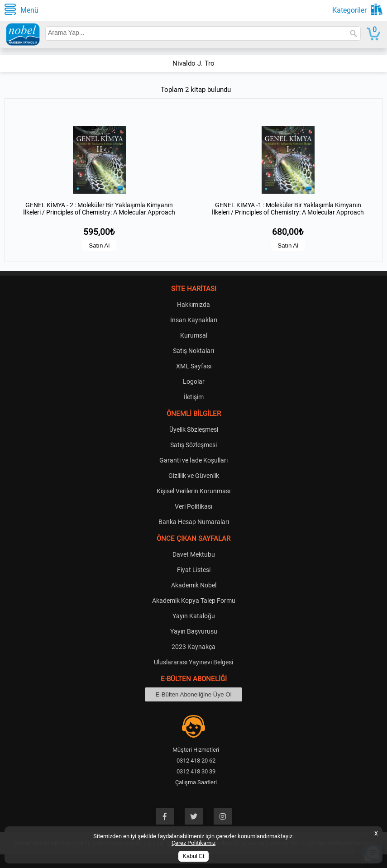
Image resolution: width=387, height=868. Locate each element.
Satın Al (99, 246)
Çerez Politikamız (193, 843)
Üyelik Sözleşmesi (194, 429)
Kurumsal (194, 335)
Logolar (194, 382)
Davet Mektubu (194, 554)
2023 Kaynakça (193, 647)
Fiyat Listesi (194, 570)
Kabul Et (194, 856)
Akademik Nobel (194, 585)
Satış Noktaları (193, 351)
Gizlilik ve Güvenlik (194, 476)
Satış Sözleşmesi (193, 445)
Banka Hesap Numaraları (194, 522)
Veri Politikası (193, 506)
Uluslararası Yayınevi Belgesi (193, 662)
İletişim (194, 397)
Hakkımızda (193, 305)
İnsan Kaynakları (194, 320)
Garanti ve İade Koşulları (193, 460)
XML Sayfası (194, 366)
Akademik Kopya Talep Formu (194, 601)
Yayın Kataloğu (194, 616)
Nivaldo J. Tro (193, 63)
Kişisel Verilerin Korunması (193, 491)
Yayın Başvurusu (194, 631)
